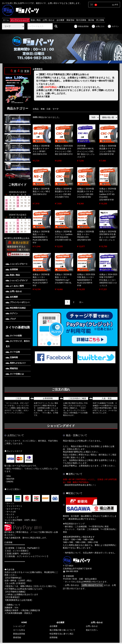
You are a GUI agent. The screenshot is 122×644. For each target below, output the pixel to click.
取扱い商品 (36, 20)
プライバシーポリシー (18, 302)
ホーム (6, 20)
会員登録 (12, 269)
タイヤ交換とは (15, 374)
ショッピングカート (17, 264)
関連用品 (12, 368)
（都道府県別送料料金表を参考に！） (80, 485)
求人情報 (100, 20)
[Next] (81, 302)
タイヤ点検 (13, 352)
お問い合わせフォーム (92, 585)
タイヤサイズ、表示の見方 (18, 344)
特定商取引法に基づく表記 (61, 634)
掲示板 (91, 20)
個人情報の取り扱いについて (62, 630)
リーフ (55, 109)
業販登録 (70, 20)
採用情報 (54, 637)
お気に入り (98, 26)
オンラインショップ (20, 20)
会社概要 (60, 20)
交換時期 (12, 357)
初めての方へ (92, 630)
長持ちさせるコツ (16, 363)
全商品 (36, 109)
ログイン (113, 26)
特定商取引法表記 (16, 308)
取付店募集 (81, 20)
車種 (43, 109)
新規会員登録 (81, 26)
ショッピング (19, 626)
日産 (49, 109)
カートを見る (19, 630)
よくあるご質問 (15, 286)
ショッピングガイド (17, 280)
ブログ (11, 319)
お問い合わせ (49, 20)
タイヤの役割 (14, 336)
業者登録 (17, 637)
